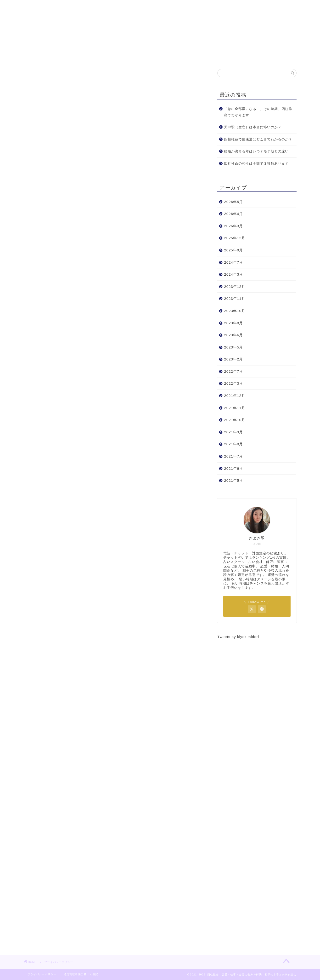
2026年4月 (233, 214)
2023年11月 (235, 299)
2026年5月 (233, 202)
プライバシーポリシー (42, 974)
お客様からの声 (215, 57)
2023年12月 (235, 287)
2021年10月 (235, 420)
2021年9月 (233, 432)
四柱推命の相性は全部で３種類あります (256, 164)
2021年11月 (235, 408)
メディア (59, 157)
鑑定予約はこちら (160, 57)
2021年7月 (233, 456)
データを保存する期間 (70, 195)
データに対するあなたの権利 (76, 204)
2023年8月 (233, 323)
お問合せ (269, 57)
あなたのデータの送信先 (72, 214)
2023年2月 (233, 359)
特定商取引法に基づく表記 (81, 974)
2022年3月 (233, 383)
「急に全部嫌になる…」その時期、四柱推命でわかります (258, 112)
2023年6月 (233, 335)
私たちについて (64, 138)
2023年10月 (235, 311)
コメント (59, 148)
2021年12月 (235, 396)
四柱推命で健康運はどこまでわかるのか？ (258, 139)
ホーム (51, 57)
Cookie (57, 166)
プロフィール (106, 57)
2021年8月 (233, 444)
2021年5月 (233, 480)
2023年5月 (233, 347)
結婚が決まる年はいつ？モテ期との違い (256, 151)
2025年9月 (233, 250)
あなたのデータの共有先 (72, 185)
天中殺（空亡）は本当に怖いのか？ (253, 127)
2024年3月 (233, 274)
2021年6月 (233, 468)
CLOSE (175, 122)
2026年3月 (233, 226)
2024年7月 (233, 262)
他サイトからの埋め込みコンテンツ (82, 176)
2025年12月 (235, 238)
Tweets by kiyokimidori (238, 637)
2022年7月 (233, 371)
